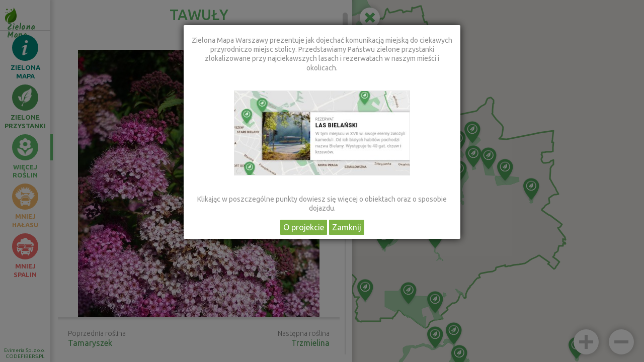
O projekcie (304, 227)
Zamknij (347, 227)
